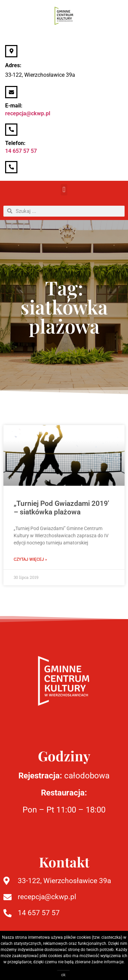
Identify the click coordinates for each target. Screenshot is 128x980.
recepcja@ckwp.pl (28, 113)
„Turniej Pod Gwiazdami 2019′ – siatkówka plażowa (61, 508)
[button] (64, 190)
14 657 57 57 (21, 151)
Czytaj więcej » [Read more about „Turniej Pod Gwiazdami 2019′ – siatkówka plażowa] (30, 559)
